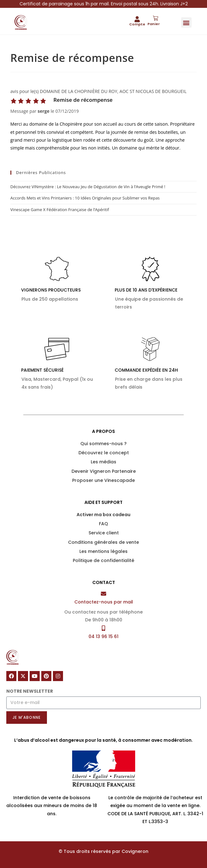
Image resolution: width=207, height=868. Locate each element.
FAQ (103, 524)
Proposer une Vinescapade (103, 480)
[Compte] (137, 19)
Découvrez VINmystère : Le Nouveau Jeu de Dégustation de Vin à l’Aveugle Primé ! (88, 187)
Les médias (103, 462)
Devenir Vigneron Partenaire (104, 471)
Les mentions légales (103, 551)
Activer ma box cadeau (103, 515)
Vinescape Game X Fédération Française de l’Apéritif (60, 210)
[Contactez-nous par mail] (103, 594)
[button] (186, 22)
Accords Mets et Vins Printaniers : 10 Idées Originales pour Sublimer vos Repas (85, 198)
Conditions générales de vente (103, 542)
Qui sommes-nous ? (103, 444)
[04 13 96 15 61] (103, 628)
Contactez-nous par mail (104, 602)
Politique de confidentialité (103, 560)
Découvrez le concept (104, 453)
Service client (104, 533)
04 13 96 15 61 (103, 636)
